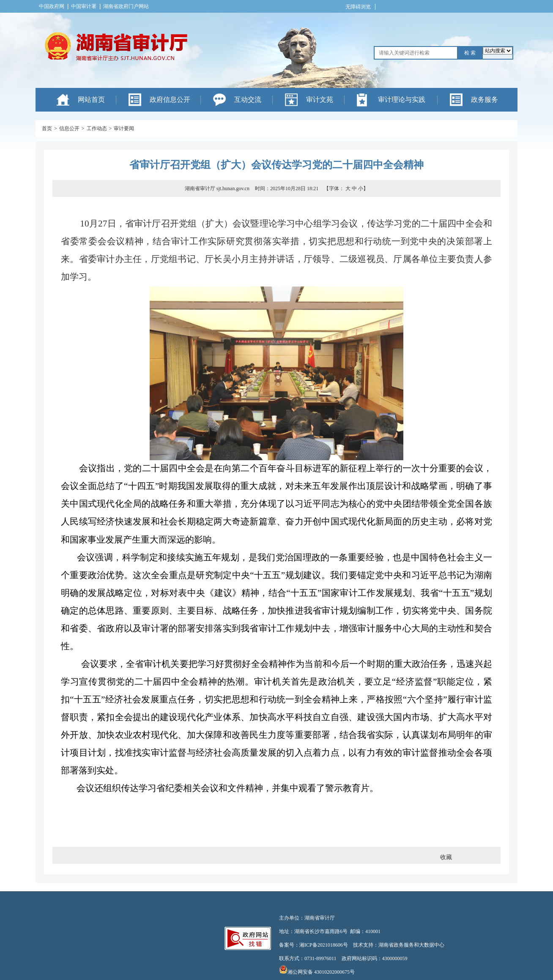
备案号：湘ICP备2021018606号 (313, 945)
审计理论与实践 (402, 100)
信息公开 (69, 128)
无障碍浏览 (358, 7)
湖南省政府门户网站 (126, 6)
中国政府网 (52, 6)
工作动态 (97, 128)
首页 (47, 128)
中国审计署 (84, 6)
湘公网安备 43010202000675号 (317, 972)
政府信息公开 (170, 100)
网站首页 (91, 100)
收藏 (446, 857)
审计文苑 (320, 100)
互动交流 (248, 100)
